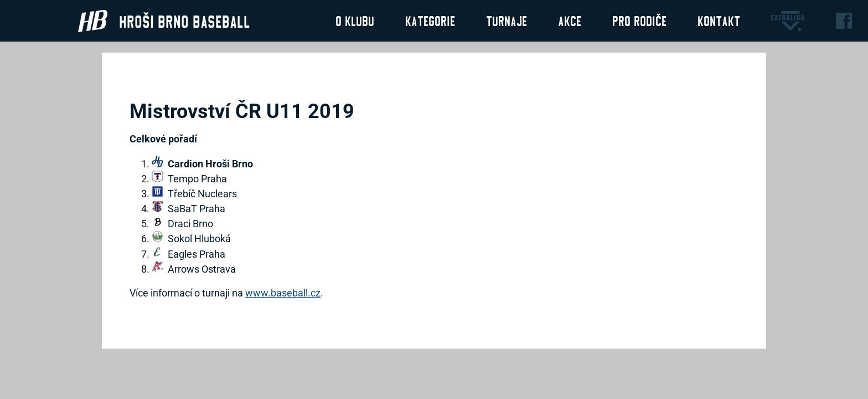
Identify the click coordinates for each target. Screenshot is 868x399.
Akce (570, 21)
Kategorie (430, 21)
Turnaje (507, 21)
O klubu (355, 21)
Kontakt (719, 21)
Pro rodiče (639, 21)
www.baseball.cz (283, 293)
